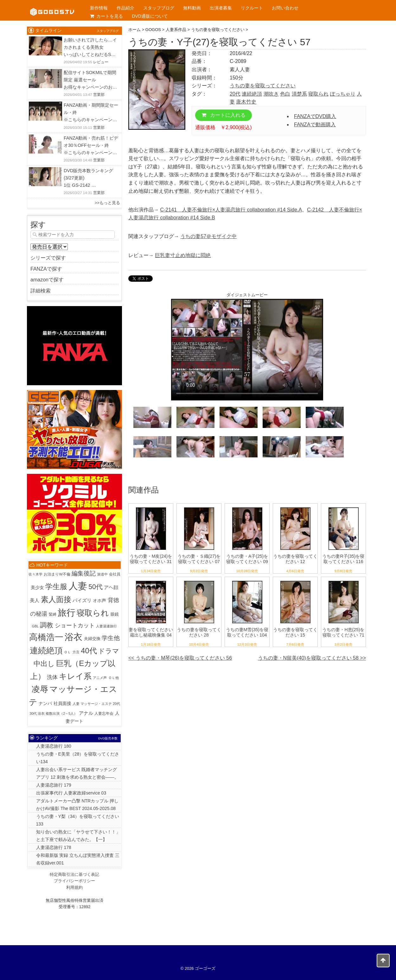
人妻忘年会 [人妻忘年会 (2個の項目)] (104, 713)
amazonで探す (47, 280)
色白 (285, 94)
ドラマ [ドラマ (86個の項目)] (109, 651)
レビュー (101, 62)
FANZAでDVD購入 (315, 116)
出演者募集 (221, 8)
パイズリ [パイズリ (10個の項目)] (82, 600)
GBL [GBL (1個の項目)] (35, 626)
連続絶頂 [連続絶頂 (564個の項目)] (46, 650)
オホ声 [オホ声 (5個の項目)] (99, 601)
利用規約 (74, 887)
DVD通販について (150, 16)
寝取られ (318, 94)
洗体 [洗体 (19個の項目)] (52, 677)
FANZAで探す (46, 269)
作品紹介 (125, 8)
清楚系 (299, 94)
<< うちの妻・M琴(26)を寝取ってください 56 (180, 658)
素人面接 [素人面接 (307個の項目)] (56, 599)
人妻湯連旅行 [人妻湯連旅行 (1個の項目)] (106, 626)
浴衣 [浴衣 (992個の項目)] (73, 637)
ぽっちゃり (343, 94)
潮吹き (271, 94)
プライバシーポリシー (74, 881)
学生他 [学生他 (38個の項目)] (111, 638)
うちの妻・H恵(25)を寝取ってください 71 (343, 632)
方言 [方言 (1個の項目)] (76, 652)
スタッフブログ (159, 8)
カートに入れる (224, 115)
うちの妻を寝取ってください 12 (295, 559)
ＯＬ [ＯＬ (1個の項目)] (67, 652)
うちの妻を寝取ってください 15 (295, 632)
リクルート (252, 8)
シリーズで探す (48, 258)
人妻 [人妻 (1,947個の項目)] (78, 586)
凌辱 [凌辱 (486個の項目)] (40, 689)
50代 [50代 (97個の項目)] (96, 587)
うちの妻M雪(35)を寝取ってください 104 (247, 632)
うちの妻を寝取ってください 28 (199, 632)
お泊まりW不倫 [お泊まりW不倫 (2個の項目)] (57, 574)
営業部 (99, 95)
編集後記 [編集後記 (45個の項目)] (84, 573)
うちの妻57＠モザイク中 (208, 236)
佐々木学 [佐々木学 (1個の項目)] (35, 574)
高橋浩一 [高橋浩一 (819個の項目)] (46, 637)
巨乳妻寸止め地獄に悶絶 (183, 255)
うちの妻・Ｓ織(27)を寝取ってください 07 (199, 559)
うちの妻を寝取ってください (263, 86)
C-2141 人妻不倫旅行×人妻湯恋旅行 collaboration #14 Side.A (231, 210)
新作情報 (99, 8)
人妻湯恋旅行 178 (54, 847)
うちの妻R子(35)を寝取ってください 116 (343, 559)
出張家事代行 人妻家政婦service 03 (71, 793)
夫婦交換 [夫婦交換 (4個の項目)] (92, 639)
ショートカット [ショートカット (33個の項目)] (75, 625)
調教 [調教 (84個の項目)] (47, 625)
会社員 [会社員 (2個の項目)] (115, 574)
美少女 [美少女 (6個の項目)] (37, 587)
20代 (235, 94)
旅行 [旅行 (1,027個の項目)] (67, 613)
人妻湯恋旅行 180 (54, 746)
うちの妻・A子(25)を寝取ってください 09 (247, 559)
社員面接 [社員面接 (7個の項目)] (62, 703)
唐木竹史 (246, 102)
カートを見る (106, 16)
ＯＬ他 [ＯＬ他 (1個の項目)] (114, 678)
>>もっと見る (107, 203)
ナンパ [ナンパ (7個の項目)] (45, 703)
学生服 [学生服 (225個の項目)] (56, 587)
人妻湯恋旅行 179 (54, 785)
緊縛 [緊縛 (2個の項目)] (53, 614)
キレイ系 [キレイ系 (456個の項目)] (75, 676)
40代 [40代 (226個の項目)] (89, 651)
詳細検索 (41, 291)
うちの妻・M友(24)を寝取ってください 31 (151, 559)
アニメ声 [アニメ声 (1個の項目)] (100, 678)
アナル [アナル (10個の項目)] (86, 713)
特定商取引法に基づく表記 (74, 874)
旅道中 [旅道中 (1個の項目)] (102, 574)
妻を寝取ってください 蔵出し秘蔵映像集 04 (151, 632)
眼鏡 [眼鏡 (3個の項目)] (115, 614)
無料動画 (192, 8)
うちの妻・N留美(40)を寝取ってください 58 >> (312, 658)
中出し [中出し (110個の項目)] (44, 664)
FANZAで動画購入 (315, 125)
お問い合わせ (285, 8)
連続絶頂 (252, 94)
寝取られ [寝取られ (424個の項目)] (93, 613)
